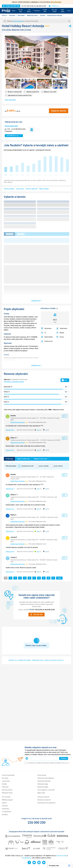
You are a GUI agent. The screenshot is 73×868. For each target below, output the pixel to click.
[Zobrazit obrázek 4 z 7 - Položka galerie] (60, 84)
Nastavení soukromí (44, 800)
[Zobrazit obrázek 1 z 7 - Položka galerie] (13, 84)
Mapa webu (41, 793)
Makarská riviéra (33, 15)
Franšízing (5, 809)
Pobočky (5, 806)
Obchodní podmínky (44, 781)
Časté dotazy (42, 775)
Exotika (4, 784)
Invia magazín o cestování (46, 790)
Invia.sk (59, 856)
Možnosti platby (43, 787)
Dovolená (12, 15)
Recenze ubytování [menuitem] (32, 189)
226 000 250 (37, 822)
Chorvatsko (21, 15)
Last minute (6, 781)
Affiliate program (7, 800)
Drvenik (43, 15)
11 (54, 578)
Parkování (5, 787)
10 (49, 578)
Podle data (9, 459)
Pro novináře (6, 797)
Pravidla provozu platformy (46, 803)
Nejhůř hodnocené (23, 459)
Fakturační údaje (43, 784)
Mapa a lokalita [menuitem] (44, 189)
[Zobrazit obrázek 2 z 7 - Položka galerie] (29, 84)
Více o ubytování (10, 100)
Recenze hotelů (54, 11)
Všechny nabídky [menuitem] (9, 189)
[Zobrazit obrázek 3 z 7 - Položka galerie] (44, 84)
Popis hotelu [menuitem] (20, 189)
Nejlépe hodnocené (40, 459)
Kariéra (4, 803)
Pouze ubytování (11, 126)
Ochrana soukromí (43, 797)
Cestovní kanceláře (8, 775)
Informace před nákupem (46, 778)
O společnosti (7, 812)
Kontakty (5, 815)
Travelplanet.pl (26, 858)
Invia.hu (64, 856)
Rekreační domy (7, 793)
